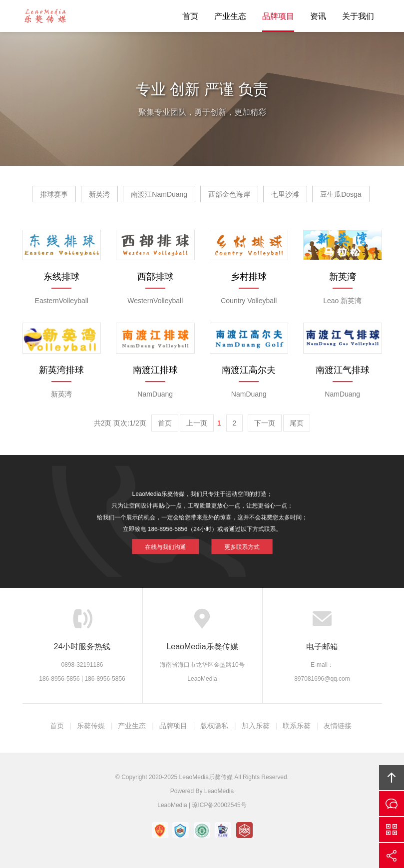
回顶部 (392, 778)
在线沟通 (392, 804)
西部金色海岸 (229, 194)
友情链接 (338, 726)
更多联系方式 (234, 542)
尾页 (297, 423)
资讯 (318, 16)
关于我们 (358, 16)
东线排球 (61, 277)
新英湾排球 (61, 370)
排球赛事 (54, 194)
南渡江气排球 (343, 370)
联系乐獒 (297, 726)
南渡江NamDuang (159, 194)
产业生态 (230, 16)
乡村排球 (249, 277)
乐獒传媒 (91, 726)
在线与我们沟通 (172, 542)
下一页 (265, 423)
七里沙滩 (285, 194)
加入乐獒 (256, 726)
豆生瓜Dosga (341, 194)
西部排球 (155, 277)
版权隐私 (214, 726)
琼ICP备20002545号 (219, 805)
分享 (392, 856)
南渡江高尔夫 (249, 370)
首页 (190, 16)
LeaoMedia (219, 791)
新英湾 (99, 194)
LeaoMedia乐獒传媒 (45, 16)
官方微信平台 (392, 830)
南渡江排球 (155, 370)
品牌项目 (278, 16)
